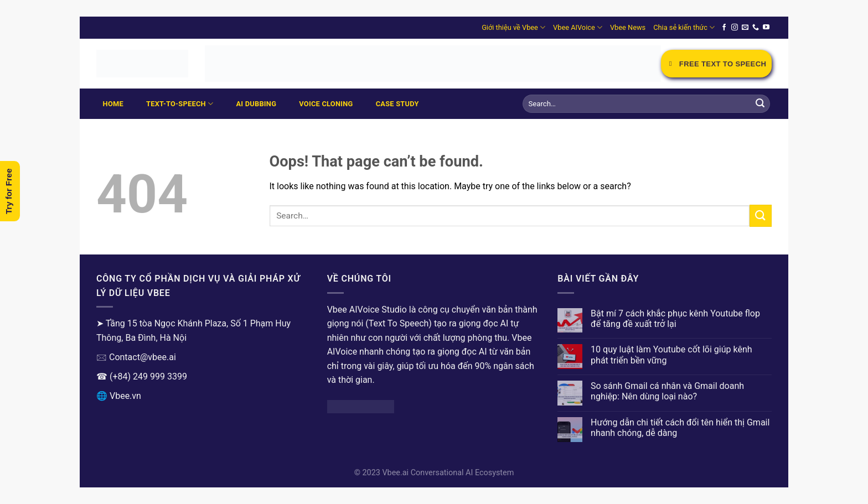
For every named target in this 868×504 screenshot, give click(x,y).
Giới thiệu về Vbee (513, 27)
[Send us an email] (745, 28)
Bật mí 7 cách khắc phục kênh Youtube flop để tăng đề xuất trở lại (675, 319)
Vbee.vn (125, 396)
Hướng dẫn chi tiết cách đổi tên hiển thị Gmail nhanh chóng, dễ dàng (680, 428)
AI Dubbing (256, 104)
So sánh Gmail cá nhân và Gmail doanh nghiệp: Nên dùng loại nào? (667, 391)
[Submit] (760, 104)
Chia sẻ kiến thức (684, 27)
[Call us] (756, 28)
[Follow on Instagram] (735, 28)
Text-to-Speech (180, 104)
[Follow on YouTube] (766, 28)
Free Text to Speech (716, 64)
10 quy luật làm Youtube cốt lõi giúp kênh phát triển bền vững (671, 355)
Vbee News (628, 27)
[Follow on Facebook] (724, 28)
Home (113, 104)
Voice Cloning (326, 104)
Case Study (397, 104)
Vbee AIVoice (578, 27)
